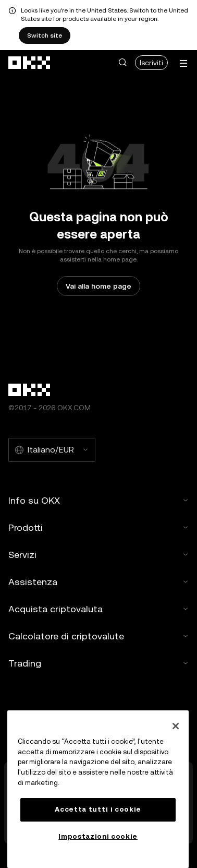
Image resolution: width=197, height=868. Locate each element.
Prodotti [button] (98, 527)
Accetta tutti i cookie (98, 809)
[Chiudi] (176, 726)
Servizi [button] (98, 555)
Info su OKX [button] (98, 500)
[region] (98, 789)
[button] (122, 63)
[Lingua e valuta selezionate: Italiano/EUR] (52, 450)
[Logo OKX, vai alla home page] (30, 63)
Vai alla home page (98, 286)
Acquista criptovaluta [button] (98, 609)
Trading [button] (98, 663)
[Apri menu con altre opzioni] (183, 63)
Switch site (45, 35)
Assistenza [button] (98, 582)
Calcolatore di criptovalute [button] (98, 636)
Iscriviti (151, 63)
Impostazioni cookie (98, 836)
